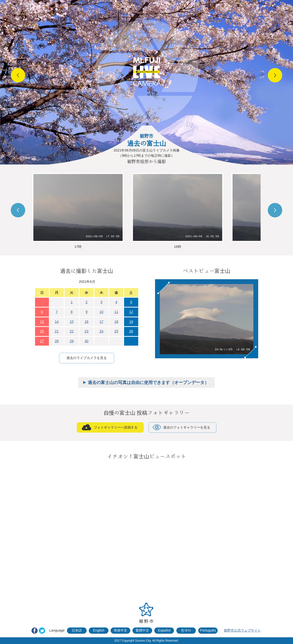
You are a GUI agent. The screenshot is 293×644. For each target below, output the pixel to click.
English (99, 630)
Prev (18, 75)
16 (86, 322)
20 (42, 331)
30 (86, 341)
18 (116, 322)
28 (57, 341)
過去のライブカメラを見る (87, 358)
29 (72, 341)
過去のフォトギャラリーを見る (187, 427)
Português (208, 630)
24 (102, 331)
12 (131, 312)
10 (102, 312)
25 (116, 331)
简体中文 (120, 630)
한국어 (186, 630)
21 (57, 331)
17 (102, 322)
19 (131, 322)
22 (72, 331)
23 (86, 331)
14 (57, 322)
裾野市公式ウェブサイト (242, 630)
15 (72, 322)
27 (42, 341)
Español (164, 630)
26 (131, 331)
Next (275, 75)
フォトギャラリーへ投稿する (116, 427)
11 (116, 312)
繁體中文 (142, 630)
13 (42, 322)
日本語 (77, 630)
